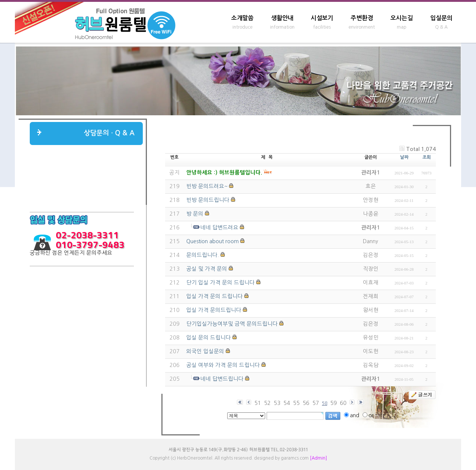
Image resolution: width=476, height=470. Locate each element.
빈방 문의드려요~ (207, 186)
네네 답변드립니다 (222, 379)
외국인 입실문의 (205, 351)
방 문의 (195, 214)
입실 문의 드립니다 (209, 338)
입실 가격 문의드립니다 (214, 310)
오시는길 (402, 18)
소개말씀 (242, 18)
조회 (427, 157)
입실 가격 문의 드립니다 (215, 296)
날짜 (404, 157)
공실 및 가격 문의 (207, 269)
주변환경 (362, 18)
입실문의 (441, 18)
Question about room (213, 241)
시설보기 (322, 18)
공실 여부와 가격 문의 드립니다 (223, 365)
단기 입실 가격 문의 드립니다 (221, 283)
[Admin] (318, 458)
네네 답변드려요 (219, 228)
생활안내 (282, 18)
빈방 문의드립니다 (208, 200)
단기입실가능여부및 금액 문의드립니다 (232, 324)
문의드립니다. (203, 255)
